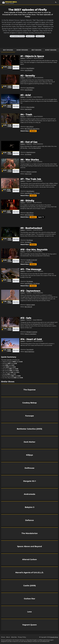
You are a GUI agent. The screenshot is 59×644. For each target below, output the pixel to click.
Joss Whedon (30, 68)
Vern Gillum (30, 127)
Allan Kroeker (30, 107)
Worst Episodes (22, 50)
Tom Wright (30, 350)
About (8, 637)
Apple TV (41, 217)
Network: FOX (30, 36)
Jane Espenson (29, 215)
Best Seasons (36, 50)
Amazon (33, 131)
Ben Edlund (28, 129)
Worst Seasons (51, 50)
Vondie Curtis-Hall (32, 260)
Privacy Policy (22, 637)
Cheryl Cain (28, 174)
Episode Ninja (54, 637)
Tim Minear (28, 154)
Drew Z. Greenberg (30, 334)
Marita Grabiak (31, 305)
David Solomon (31, 152)
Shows (3, 637)
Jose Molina (28, 109)
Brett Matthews (29, 352)
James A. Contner (32, 172)
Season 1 (23, 58)
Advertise (14, 637)
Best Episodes (8, 50)
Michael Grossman (32, 332)
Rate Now (16, 67)
